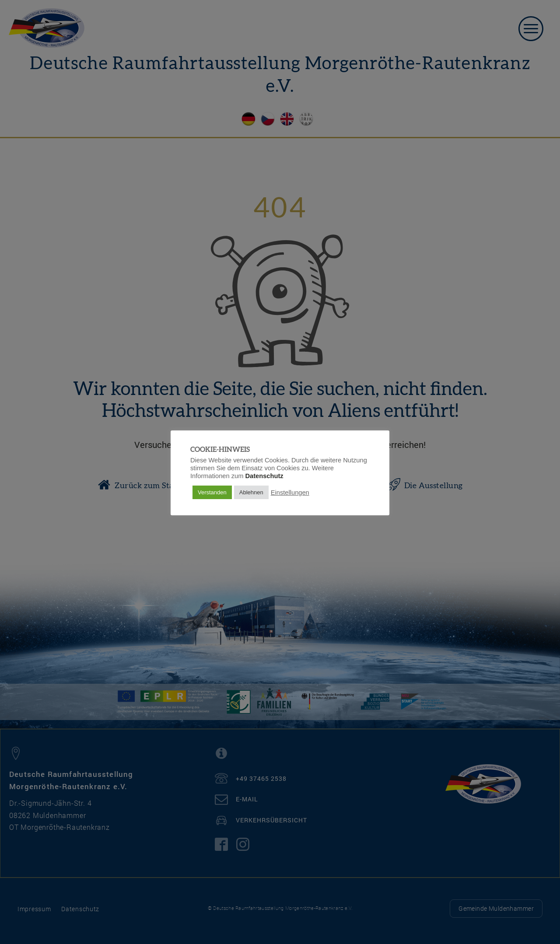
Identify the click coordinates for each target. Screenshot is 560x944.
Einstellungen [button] (290, 493)
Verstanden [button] (212, 492)
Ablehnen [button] (251, 492)
